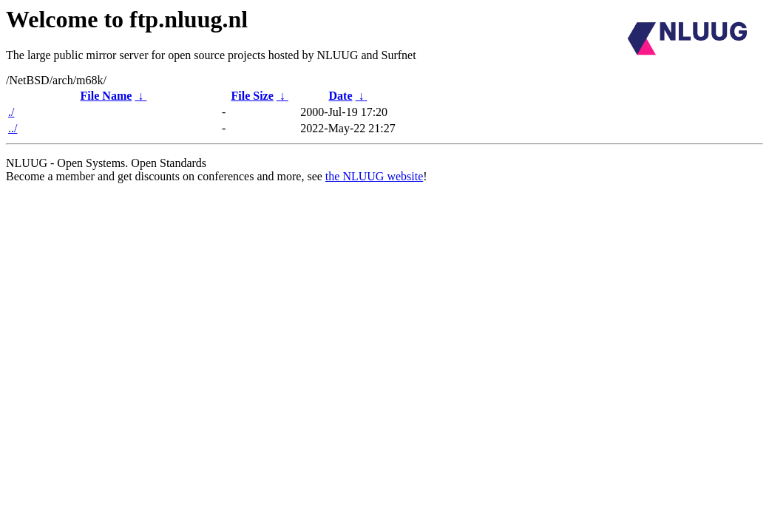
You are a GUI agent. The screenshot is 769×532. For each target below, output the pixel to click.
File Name (106, 96)
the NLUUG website (374, 176)
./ (11, 112)
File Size (252, 96)
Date (341, 96)
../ (13, 128)
